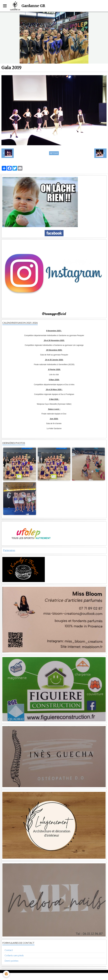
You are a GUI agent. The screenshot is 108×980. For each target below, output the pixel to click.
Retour (54, 153)
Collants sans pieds (14, 955)
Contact (9, 950)
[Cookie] (6, 974)
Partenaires (9, 550)
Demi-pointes (11, 961)
